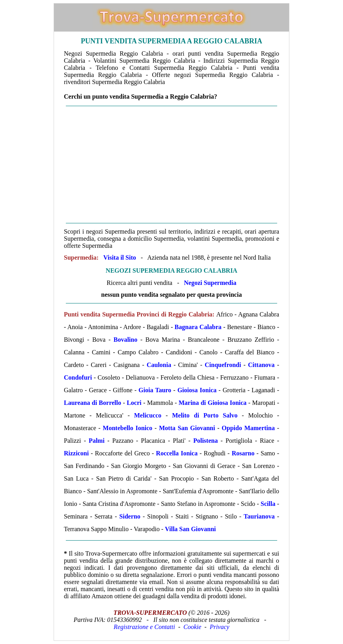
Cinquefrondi (223, 365)
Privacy (220, 627)
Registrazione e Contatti (144, 627)
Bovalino (125, 340)
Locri (134, 403)
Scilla (268, 504)
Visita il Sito (120, 257)
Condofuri (78, 377)
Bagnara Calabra (198, 327)
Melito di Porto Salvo (205, 415)
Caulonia (159, 365)
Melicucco (148, 415)
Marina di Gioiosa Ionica (213, 403)
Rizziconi (76, 453)
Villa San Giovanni (190, 529)
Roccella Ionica (177, 453)
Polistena (205, 441)
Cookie (192, 627)
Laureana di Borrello (92, 403)
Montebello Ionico (128, 428)
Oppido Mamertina (248, 428)
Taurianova (259, 516)
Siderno (130, 516)
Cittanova (261, 365)
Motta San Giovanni (187, 428)
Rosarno (243, 453)
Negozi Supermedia (210, 283)
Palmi (97, 441)
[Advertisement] (171, 165)
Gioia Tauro (155, 390)
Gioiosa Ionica (197, 390)
